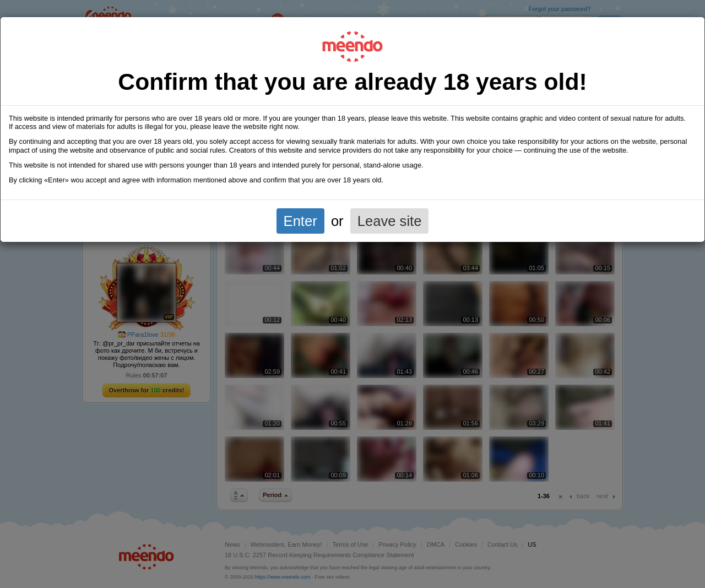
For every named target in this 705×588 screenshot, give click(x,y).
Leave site (390, 221)
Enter (300, 221)
